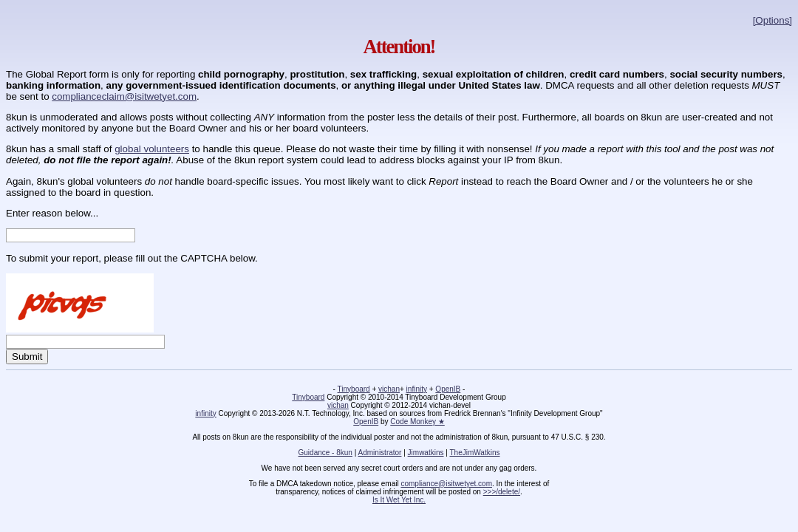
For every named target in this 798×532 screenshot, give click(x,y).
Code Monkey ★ (417, 422)
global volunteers (152, 149)
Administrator (380, 453)
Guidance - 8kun (325, 453)
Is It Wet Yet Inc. (399, 500)
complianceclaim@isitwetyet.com (124, 96)
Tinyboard (354, 389)
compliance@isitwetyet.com (446, 484)
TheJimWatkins (474, 453)
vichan (389, 389)
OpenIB (448, 389)
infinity (417, 389)
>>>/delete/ (502, 492)
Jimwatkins (426, 453)
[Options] (773, 20)
